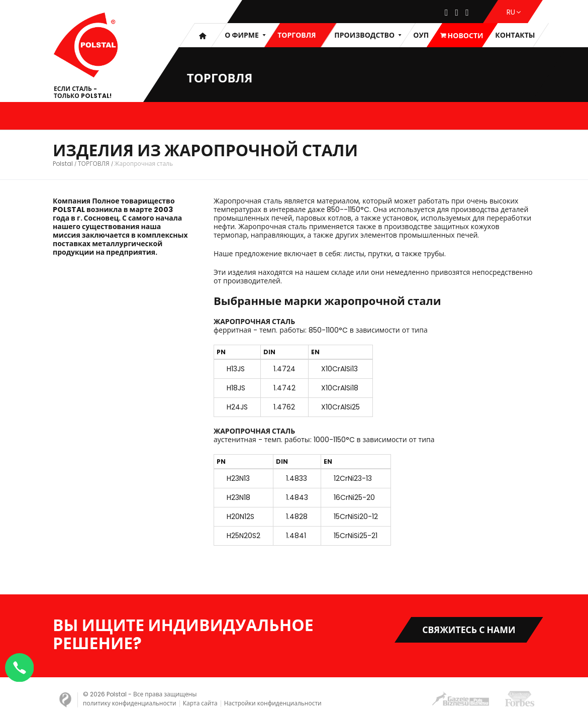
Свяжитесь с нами (467, 630)
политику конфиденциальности (130, 703)
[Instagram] (457, 13)
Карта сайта (200, 703)
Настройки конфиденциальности (273, 703)
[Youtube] (467, 13)
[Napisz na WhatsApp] (20, 667)
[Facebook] (447, 13)
